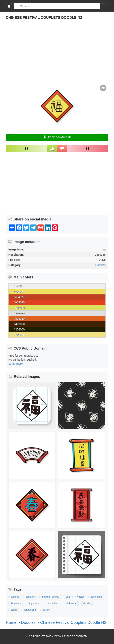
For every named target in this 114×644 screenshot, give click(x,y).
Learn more (16, 364)
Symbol (46, 610)
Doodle (87, 603)
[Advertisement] (57, 55)
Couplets (30, 597)
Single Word (34, 603)
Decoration (53, 603)
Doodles (100, 265)
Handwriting (30, 610)
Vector (81, 597)
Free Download (57, 137)
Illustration (16, 603)
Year (68, 597)
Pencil (14, 610)
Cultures (15, 597)
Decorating (96, 597)
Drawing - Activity (50, 597)
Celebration (71, 603)
